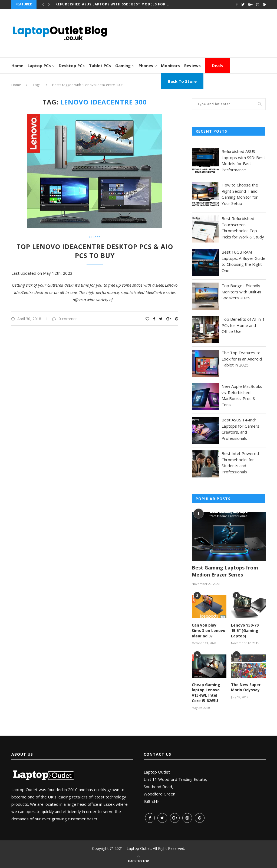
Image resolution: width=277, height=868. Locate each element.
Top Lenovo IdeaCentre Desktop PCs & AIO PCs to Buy (95, 251)
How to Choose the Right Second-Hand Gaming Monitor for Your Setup (240, 194)
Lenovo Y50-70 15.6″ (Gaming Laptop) (245, 630)
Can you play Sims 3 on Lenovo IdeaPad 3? (209, 630)
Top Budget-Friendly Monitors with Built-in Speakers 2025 (241, 292)
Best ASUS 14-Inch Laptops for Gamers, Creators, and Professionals (241, 429)
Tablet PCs (100, 65)
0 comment (66, 319)
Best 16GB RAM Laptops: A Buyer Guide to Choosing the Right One (243, 261)
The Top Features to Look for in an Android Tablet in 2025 (242, 359)
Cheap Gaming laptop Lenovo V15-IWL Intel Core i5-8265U (206, 693)
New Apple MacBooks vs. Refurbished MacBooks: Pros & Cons (242, 395)
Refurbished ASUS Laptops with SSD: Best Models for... (113, 4)
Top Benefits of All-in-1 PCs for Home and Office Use (243, 325)
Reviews (192, 65)
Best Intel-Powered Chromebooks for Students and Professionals (240, 463)
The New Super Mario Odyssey (246, 687)
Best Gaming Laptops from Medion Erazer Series (225, 571)
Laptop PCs (39, 65)
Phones (146, 65)
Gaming (123, 65)
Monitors (170, 65)
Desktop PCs (72, 65)
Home (17, 65)
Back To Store (182, 81)
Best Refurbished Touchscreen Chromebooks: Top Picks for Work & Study (243, 228)
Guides (95, 237)
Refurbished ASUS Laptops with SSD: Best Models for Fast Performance (243, 161)
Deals (217, 65)
